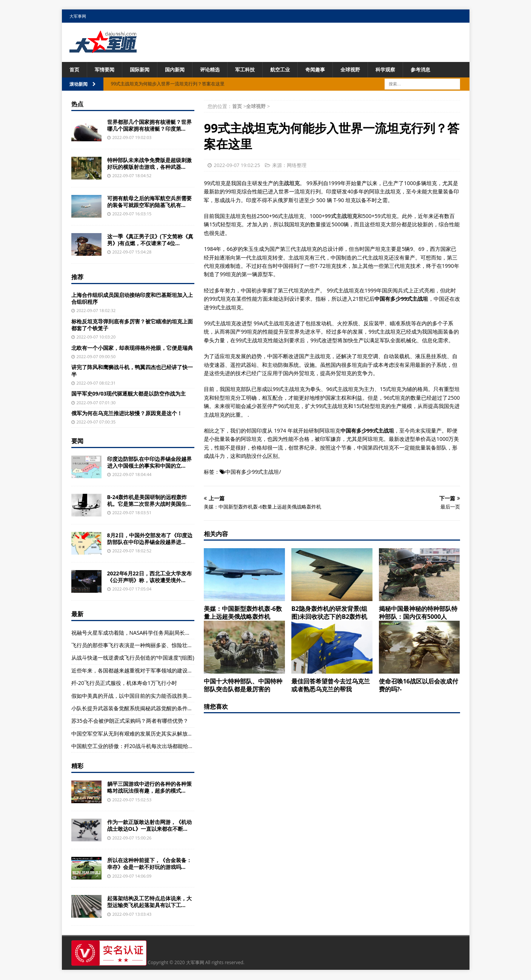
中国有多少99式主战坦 (252, 472)
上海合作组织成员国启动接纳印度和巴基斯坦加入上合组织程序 (132, 299)
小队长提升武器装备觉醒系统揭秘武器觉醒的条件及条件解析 (143, 709)
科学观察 (399, 70)
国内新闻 (179, 70)
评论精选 (216, 70)
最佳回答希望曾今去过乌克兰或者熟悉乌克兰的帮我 (331, 686)
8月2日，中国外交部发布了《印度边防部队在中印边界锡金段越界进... (150, 539)
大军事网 (78, 16)
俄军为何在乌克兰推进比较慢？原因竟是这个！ (127, 413)
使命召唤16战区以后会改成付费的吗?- (419, 686)
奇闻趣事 (326, 70)
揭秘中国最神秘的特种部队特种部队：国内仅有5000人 (418, 613)
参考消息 (436, 70)
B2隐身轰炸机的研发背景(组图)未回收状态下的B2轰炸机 (329, 613)
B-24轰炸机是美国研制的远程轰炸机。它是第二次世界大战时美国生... (149, 501)
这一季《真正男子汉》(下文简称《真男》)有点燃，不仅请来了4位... (150, 240)
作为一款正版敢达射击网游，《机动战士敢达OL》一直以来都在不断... (149, 826)
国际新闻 (143, 70)
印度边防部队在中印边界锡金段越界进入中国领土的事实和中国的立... (149, 463)
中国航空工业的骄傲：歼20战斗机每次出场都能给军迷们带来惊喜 (148, 746)
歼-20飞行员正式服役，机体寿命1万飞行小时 (124, 683)
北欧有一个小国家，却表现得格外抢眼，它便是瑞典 (132, 348)
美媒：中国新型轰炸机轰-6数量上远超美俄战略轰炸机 (243, 613)
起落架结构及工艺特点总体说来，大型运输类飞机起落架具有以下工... (149, 902)
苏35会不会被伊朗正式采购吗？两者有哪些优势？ (130, 721)
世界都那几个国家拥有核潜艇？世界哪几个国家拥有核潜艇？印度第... (149, 126)
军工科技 (252, 70)
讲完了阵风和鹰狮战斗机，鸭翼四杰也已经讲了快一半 (132, 371)
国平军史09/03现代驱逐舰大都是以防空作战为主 (129, 394)
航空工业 (289, 70)
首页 (75, 70)
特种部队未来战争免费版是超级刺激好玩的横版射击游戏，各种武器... (149, 164)
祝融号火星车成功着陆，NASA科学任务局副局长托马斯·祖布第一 (148, 633)
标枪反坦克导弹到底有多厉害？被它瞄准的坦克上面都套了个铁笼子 (132, 325)
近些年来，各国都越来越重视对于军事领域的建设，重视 (137, 671)
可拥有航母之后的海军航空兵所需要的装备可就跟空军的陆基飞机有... (149, 202)
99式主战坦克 (341, 216)
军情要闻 (106, 70)
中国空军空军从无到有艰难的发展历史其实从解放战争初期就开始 (148, 734)
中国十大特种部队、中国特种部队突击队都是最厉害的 (243, 686)
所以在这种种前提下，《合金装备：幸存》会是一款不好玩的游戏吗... (149, 864)
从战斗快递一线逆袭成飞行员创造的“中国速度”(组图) (133, 658)
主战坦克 (289, 183)
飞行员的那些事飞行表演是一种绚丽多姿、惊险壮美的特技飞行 (145, 645)
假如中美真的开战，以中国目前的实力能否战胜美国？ (135, 696)
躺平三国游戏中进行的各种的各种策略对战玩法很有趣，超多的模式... (149, 788)
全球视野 (362, 70)
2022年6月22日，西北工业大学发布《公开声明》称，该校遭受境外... (149, 577)
